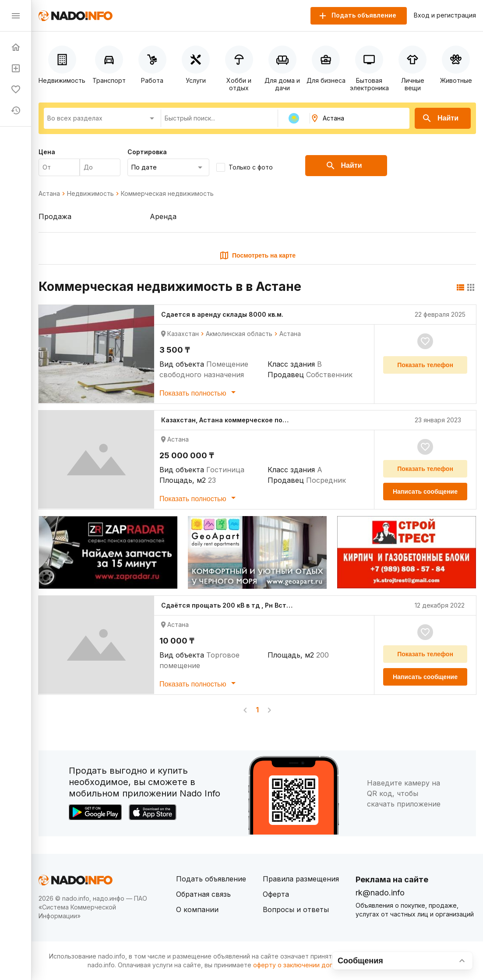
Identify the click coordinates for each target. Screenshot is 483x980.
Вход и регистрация (445, 15)
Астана (49, 194)
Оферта (276, 894)
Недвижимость (90, 194)
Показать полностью (199, 392)
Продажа (55, 216)
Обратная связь (203, 894)
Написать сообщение (425, 492)
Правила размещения (301, 879)
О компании (197, 909)
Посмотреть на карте (257, 255)
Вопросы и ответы (296, 909)
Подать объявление (211, 879)
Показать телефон (425, 365)
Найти (440, 118)
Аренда (163, 216)
